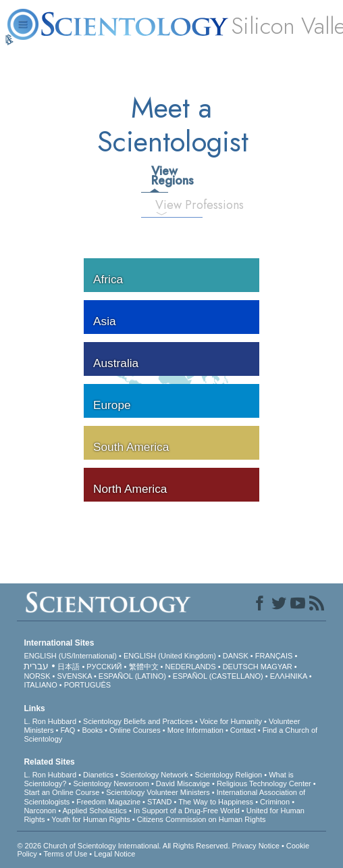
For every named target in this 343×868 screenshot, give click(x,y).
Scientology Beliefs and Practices (138, 721)
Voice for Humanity (231, 721)
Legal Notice (114, 854)
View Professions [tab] (167, 205)
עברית (36, 666)
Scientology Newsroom (111, 783)
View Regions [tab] (159, 176)
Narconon (40, 811)
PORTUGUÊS (87, 685)
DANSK (236, 656)
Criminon (275, 802)
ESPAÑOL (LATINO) (132, 676)
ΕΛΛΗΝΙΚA (289, 676)
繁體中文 (144, 667)
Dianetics (98, 775)
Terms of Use (66, 854)
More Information (195, 730)
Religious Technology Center (264, 783)
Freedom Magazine (108, 802)
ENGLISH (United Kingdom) (170, 656)
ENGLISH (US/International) (70, 656)
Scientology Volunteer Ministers (158, 792)
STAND (159, 802)
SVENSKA (75, 676)
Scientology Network (154, 775)
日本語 (69, 667)
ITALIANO (40, 685)
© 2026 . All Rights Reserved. (124, 846)
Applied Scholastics (94, 811)
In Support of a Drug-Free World (187, 811)
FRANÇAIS (274, 656)
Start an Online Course (61, 792)
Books (92, 730)
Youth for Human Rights (90, 819)
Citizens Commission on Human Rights (202, 819)
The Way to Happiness (216, 802)
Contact (243, 730)
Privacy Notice (256, 846)
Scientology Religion (229, 775)
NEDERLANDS (190, 667)
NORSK (37, 676)
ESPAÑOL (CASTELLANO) (218, 676)
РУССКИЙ (104, 667)
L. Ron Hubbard (50, 721)
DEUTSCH (241, 667)
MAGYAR (276, 667)
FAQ (68, 730)
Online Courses (135, 730)
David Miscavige (183, 783)
